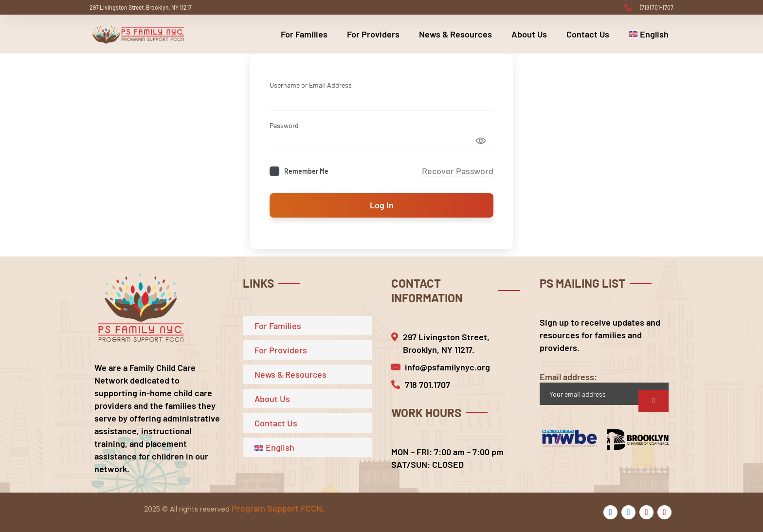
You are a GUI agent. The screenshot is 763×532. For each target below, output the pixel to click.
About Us (529, 34)
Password (284, 125)
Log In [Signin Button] (382, 205)
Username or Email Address (311, 85)
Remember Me (306, 171)
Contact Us (588, 34)
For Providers (373, 34)
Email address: (604, 388)
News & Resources (455, 34)
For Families (304, 34)
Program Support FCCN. (278, 508)
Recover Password (458, 171)
